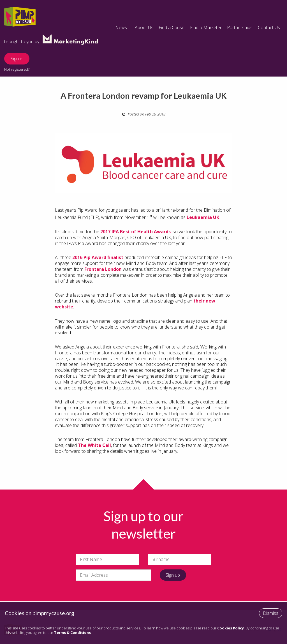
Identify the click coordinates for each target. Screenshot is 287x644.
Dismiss (271, 613)
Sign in (17, 59)
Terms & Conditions (72, 633)
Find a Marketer (206, 27)
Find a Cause (172, 27)
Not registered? (17, 69)
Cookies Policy (231, 628)
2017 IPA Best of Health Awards (136, 232)
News (121, 27)
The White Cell (94, 445)
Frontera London (103, 269)
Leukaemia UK (203, 217)
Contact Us (269, 27)
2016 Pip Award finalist (98, 257)
